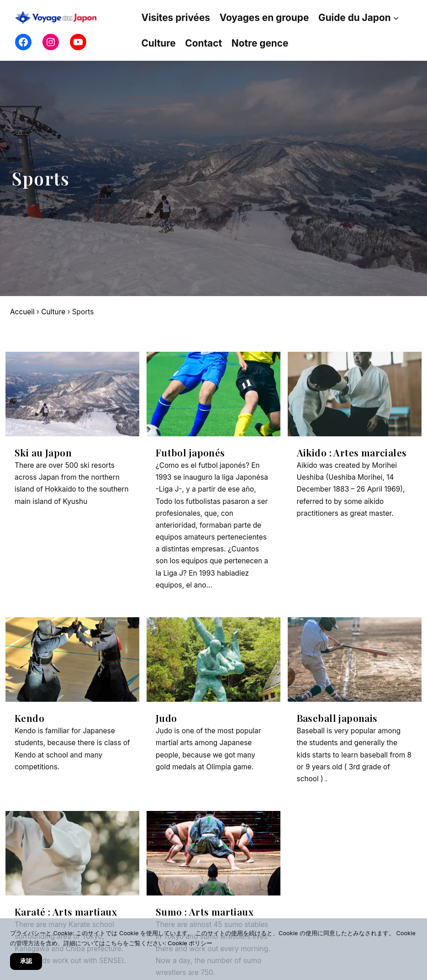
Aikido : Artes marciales (352, 453)
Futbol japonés (190, 453)
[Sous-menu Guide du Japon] (396, 17)
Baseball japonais (337, 718)
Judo (166, 718)
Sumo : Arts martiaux (205, 912)
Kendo (29, 718)
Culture (53, 312)
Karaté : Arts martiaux (66, 912)
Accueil (22, 312)
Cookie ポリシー (190, 943)
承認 (26, 961)
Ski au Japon (43, 453)
